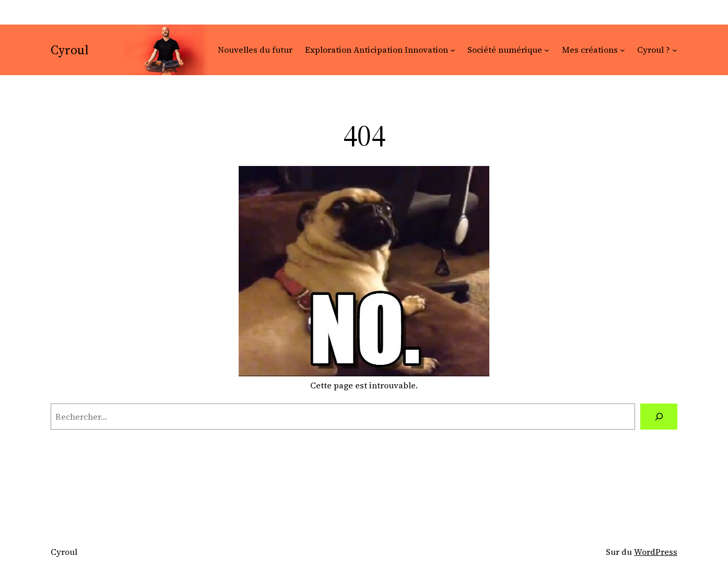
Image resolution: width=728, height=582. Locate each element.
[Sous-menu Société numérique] (547, 50)
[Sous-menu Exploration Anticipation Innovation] (453, 50)
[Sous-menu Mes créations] (623, 50)
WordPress (656, 552)
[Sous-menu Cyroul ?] (675, 50)
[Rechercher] (659, 416)
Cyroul (70, 50)
